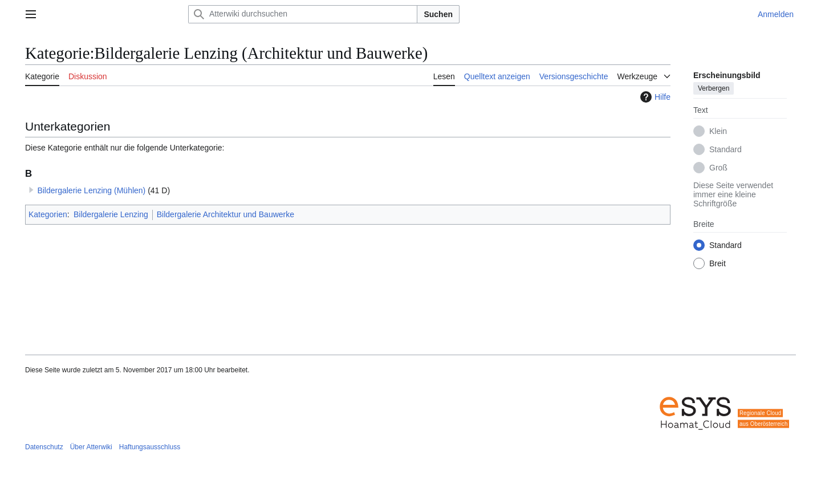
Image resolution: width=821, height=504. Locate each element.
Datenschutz (44, 447)
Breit (718, 263)
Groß (718, 168)
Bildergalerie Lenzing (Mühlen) (91, 190)
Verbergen (714, 88)
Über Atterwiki (91, 447)
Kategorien (48, 214)
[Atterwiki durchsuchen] (303, 14)
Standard (726, 149)
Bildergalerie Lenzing (111, 214)
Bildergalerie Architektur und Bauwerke (225, 214)
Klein (718, 131)
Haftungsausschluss (150, 447)
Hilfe (654, 97)
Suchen (438, 14)
